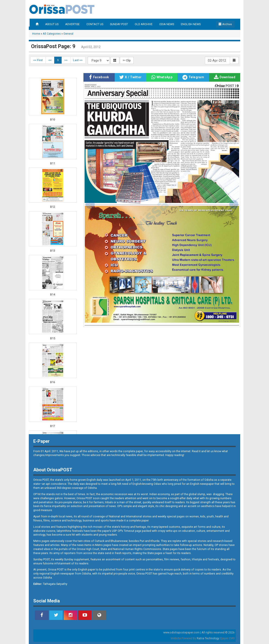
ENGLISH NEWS (191, 24)
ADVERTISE (72, 24)
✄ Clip (127, 60)
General (68, 34)
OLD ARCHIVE (144, 24)
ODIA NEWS (167, 24)
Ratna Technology (208, 638)
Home (36, 34)
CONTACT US (95, 24)
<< (50, 60)
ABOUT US (52, 24)
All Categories (52, 34)
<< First (38, 60)
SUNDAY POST (119, 24)
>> (66, 60)
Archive (225, 24)
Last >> (78, 60)
